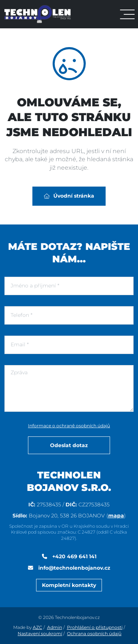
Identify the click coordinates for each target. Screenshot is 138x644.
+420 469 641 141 (74, 556)
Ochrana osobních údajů (94, 634)
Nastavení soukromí (40, 634)
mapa (116, 516)
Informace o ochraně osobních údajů (69, 426)
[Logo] (38, 14)
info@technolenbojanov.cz (74, 568)
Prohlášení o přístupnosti (95, 627)
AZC (38, 627)
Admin (55, 627)
